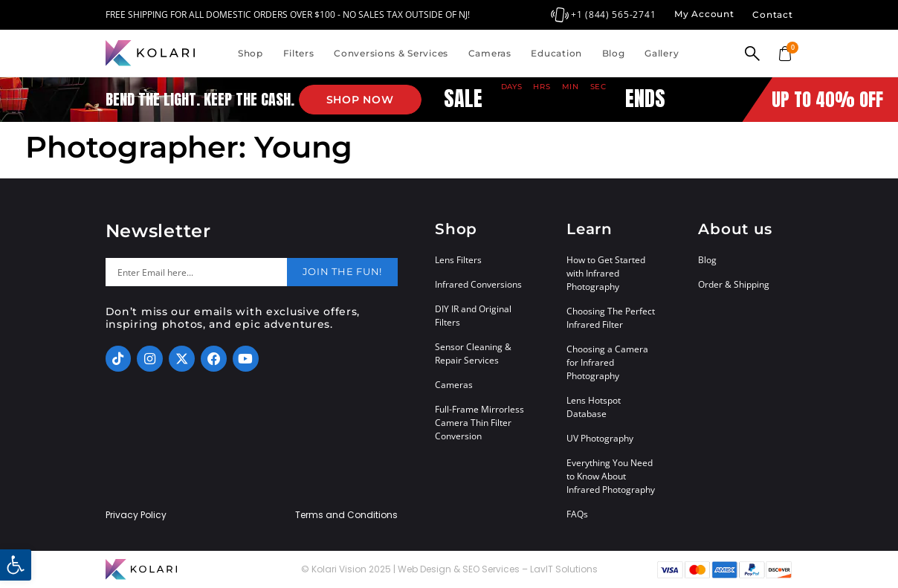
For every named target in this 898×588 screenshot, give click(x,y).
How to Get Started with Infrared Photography (606, 273)
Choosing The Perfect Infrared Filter (611, 318)
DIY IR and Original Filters (473, 316)
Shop (251, 53)
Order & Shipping (734, 284)
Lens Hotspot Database (594, 407)
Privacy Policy (136, 515)
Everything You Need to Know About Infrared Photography (611, 476)
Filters (299, 53)
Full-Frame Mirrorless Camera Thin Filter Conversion (479, 423)
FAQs (577, 514)
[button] (16, 565)
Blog (614, 53)
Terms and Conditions (346, 515)
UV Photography (600, 438)
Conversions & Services (391, 53)
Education (556, 53)
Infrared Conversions (478, 284)
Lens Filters (458, 260)
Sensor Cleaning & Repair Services (473, 353)
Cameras (490, 53)
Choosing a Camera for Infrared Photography (607, 362)
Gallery (662, 53)
